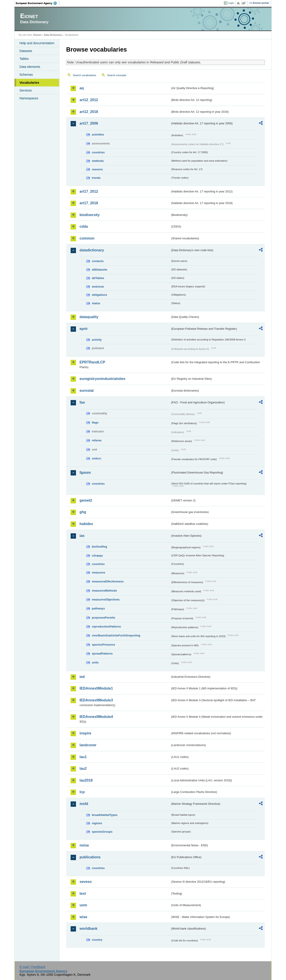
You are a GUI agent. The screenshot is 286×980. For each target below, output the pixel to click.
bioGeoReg (99, 547)
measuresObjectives (106, 599)
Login (231, 3)
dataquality (89, 317)
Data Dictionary (53, 35)
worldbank (88, 929)
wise (83, 917)
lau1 (83, 757)
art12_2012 (89, 100)
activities (98, 134)
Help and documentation (37, 43)
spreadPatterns (102, 654)
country (97, 940)
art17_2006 (89, 123)
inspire (85, 733)
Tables (24, 59)
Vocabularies (29, 83)
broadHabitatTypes (105, 815)
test (83, 893)
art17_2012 (89, 191)
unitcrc (97, 458)
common (87, 238)
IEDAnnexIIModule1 (96, 688)
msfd (84, 804)
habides (86, 524)
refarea (97, 440)
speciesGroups (102, 832)
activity (97, 340)
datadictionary (92, 250)
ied (82, 677)
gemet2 (86, 500)
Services (26, 90)
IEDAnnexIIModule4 (96, 717)
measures (99, 572)
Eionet (37, 35)
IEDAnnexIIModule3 (96, 700)
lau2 (83, 768)
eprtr (84, 329)
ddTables (98, 278)
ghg (83, 512)
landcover (88, 745)
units (95, 662)
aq (82, 88)
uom (83, 905)
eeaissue (98, 287)
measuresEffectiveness (108, 581)
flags (95, 422)
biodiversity (90, 215)
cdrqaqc (97, 556)
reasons (97, 169)
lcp (82, 792)
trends (96, 178)
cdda (84, 226)
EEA (38, 3)
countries (98, 152)
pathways (98, 608)
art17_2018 (89, 203)
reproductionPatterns (106, 627)
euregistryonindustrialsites (102, 379)
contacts (98, 261)
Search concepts (117, 75)
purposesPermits (104, 618)
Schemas (26, 75)
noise (84, 845)
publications (90, 857)
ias (82, 536)
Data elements (30, 67)
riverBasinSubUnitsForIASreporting (116, 635)
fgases (85, 472)
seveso (86, 882)
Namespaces (29, 98)
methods (98, 161)
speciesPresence (103, 645)
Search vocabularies (84, 75)
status (96, 303)
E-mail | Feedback (32, 967)
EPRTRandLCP (92, 362)
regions (97, 823)
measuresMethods (104, 591)
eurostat (87, 391)
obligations (99, 295)
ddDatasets (100, 270)
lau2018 (86, 780)
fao (82, 402)
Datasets (26, 51)
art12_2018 (89, 112)
